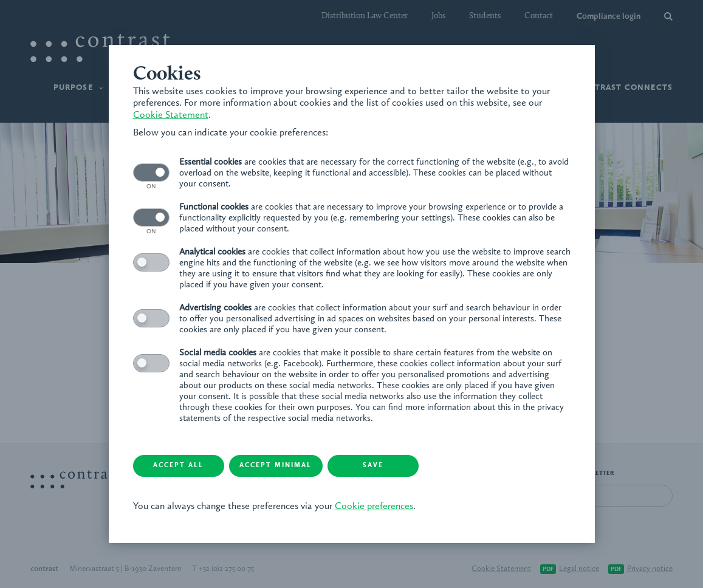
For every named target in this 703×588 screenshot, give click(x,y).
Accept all (178, 466)
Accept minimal (276, 466)
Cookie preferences (374, 507)
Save (373, 466)
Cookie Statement (171, 115)
